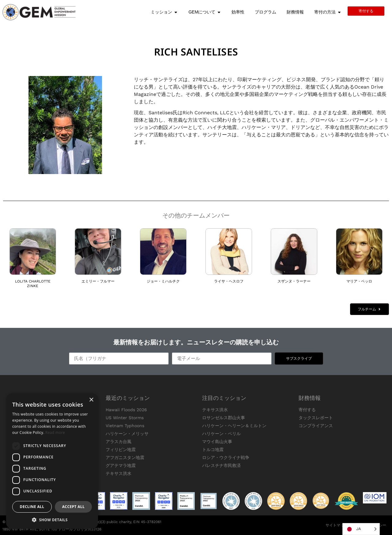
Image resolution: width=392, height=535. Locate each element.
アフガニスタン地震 (125, 457)
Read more (55, 433)
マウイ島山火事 (217, 442)
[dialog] (52, 461)
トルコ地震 (213, 450)
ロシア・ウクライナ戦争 (226, 457)
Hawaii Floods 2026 (126, 410)
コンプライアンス (316, 426)
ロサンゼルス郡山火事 (224, 418)
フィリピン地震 (121, 450)
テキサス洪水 (119, 473)
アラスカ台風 (119, 442)
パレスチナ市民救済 (221, 465)
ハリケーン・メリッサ (127, 434)
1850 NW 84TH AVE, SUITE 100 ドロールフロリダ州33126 (52, 529)
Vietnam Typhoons (125, 426)
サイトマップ (337, 525)
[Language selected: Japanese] (361, 529)
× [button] (91, 400)
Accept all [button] (73, 507)
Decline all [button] (32, 507)
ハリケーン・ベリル (221, 434)
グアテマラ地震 (121, 465)
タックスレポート (316, 418)
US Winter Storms (125, 418)
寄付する (307, 410)
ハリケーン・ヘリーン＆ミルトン (234, 426)
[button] (52, 520)
